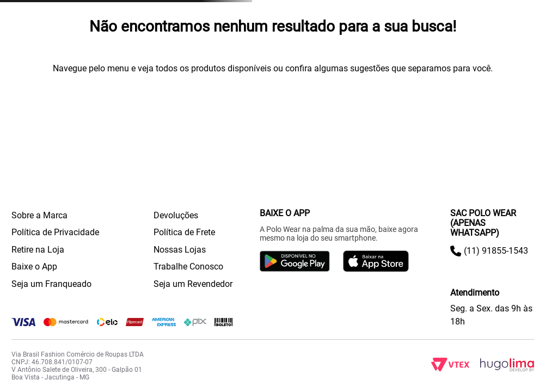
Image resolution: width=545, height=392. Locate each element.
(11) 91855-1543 (496, 251)
